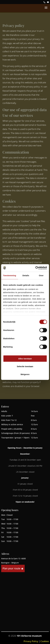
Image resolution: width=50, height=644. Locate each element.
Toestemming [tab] (10, 275)
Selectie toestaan (25, 366)
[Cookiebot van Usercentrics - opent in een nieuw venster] (36, 268)
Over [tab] (41, 275)
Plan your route (13, 568)
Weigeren (25, 374)
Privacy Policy (31, 641)
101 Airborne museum (29, 636)
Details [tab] (26, 275)
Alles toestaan (25, 358)
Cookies (45, 641)
